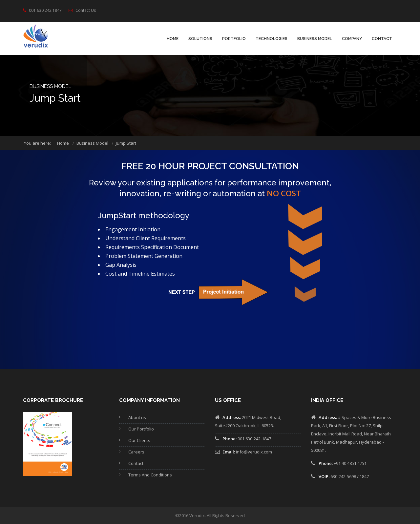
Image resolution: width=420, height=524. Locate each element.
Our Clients (139, 440)
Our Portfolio (141, 429)
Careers (136, 452)
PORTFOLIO (234, 39)
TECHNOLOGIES (272, 39)
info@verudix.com (254, 452)
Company (352, 39)
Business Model (315, 39)
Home (173, 39)
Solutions (200, 39)
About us (137, 417)
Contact (382, 39)
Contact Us (86, 10)
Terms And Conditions (150, 475)
